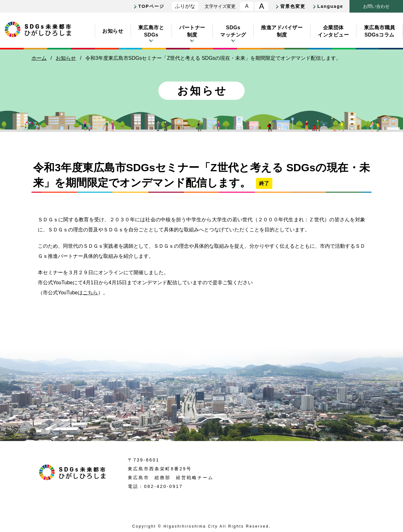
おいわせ (376, 6)
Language (330, 6)
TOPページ (151, 6)
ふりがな (185, 6)
